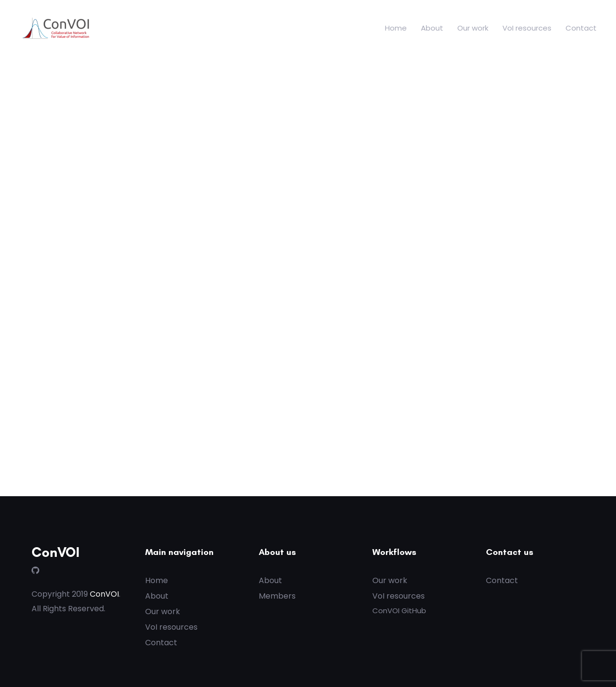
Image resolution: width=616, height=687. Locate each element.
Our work (473, 28)
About (432, 28)
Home (396, 28)
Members (277, 596)
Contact (581, 28)
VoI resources (527, 28)
